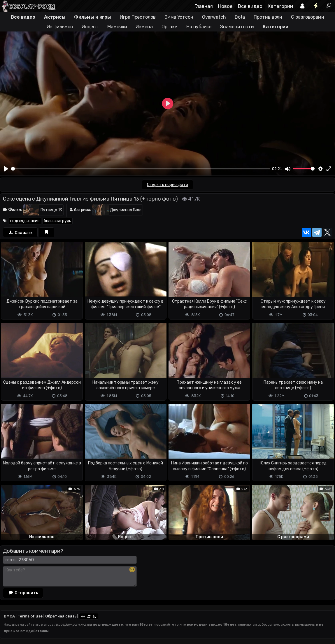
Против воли (268, 17)
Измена (144, 27)
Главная (204, 6)
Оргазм (170, 27)
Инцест (90, 27)
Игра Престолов (138, 17)
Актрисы (55, 17)
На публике (199, 27)
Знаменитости (237, 27)
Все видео (250, 6)
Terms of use (30, 616)
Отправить (23, 593)
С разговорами (308, 17)
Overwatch (214, 17)
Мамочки (117, 27)
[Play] (6, 169)
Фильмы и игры (93, 17)
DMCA (9, 616)
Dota (240, 17)
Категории (280, 6)
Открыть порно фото (167, 185)
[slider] (141, 169)
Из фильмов (60, 27)
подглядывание (25, 221)
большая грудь (57, 221)
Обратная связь (61, 616)
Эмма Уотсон (179, 17)
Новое (225, 6)
